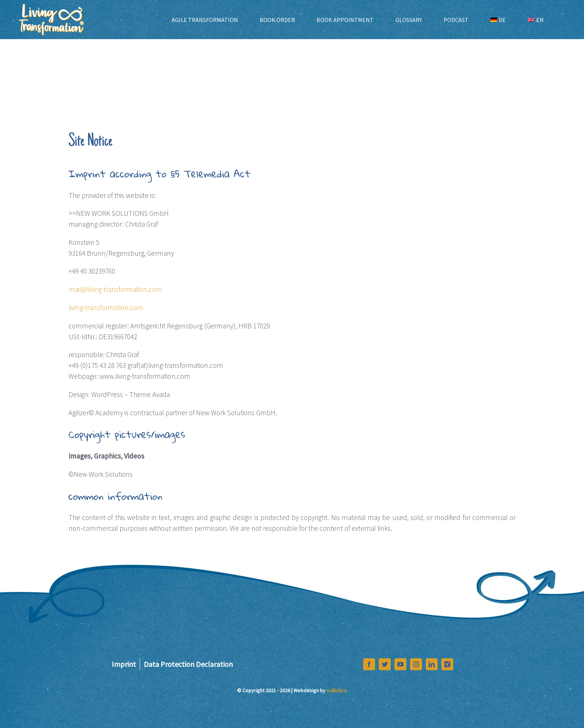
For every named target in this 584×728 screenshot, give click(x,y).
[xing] (447, 664)
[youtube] (400, 664)
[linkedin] (432, 664)
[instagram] (416, 664)
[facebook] (369, 664)
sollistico (337, 690)
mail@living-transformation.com (115, 289)
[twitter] (385, 664)
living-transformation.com (106, 308)
